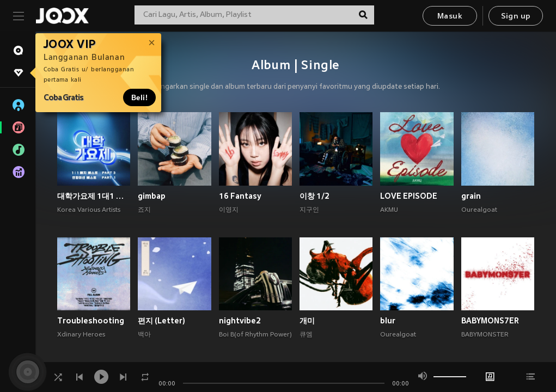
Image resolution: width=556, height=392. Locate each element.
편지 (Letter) (161, 321)
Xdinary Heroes (81, 335)
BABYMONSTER (485, 335)
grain (471, 196)
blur (388, 321)
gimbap (152, 196)
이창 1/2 (314, 196)
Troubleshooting (91, 321)
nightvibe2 (240, 321)
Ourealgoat (479, 210)
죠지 (144, 210)
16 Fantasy (240, 196)
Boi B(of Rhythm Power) (255, 335)
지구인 (309, 210)
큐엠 (306, 335)
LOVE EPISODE (409, 196)
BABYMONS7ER (490, 321)
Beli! (139, 97)
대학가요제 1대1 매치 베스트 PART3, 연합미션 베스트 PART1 (94, 196)
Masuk (450, 17)
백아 (144, 335)
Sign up (516, 17)
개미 (307, 321)
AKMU (389, 210)
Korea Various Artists (89, 210)
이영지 (229, 210)
